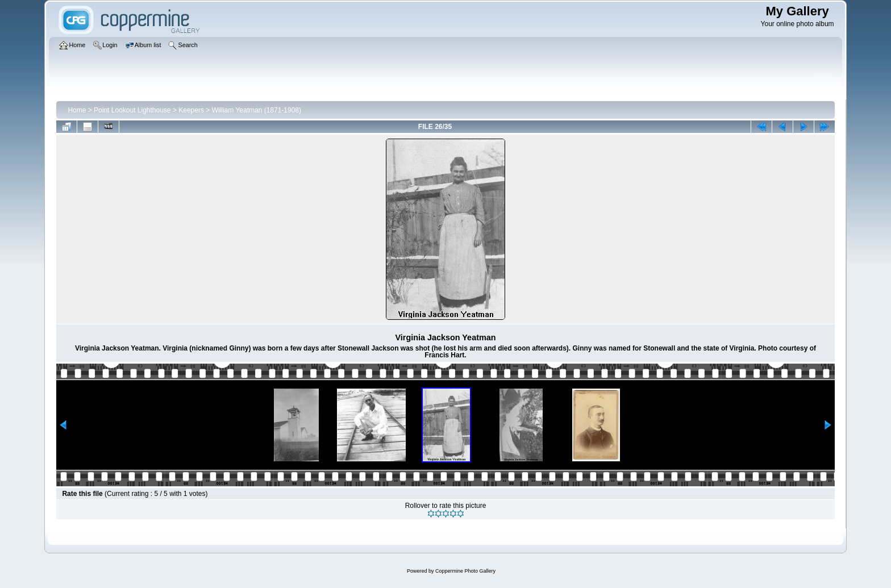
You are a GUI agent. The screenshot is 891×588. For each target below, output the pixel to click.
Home (77, 110)
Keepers (191, 110)
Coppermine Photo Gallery (465, 571)
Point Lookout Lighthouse (132, 110)
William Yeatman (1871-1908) (257, 110)
